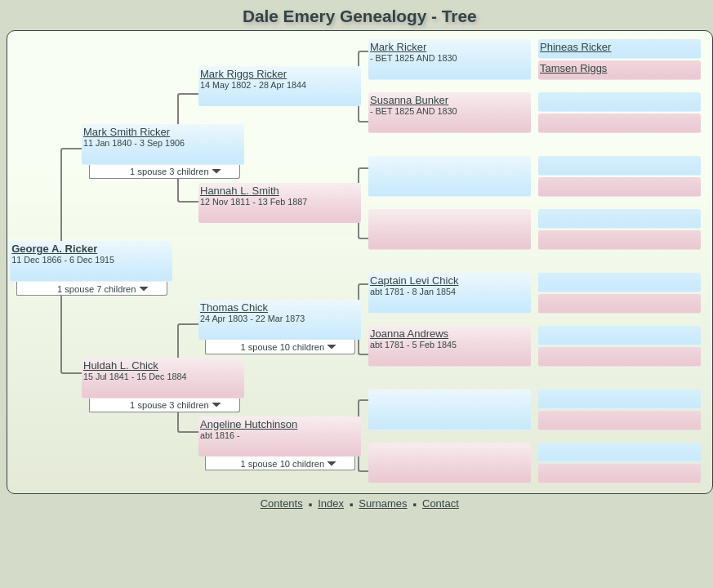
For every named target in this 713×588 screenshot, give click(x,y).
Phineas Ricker (575, 47)
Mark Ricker (398, 47)
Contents (282, 503)
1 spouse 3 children (176, 171)
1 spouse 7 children (103, 289)
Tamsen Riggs (573, 68)
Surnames (383, 503)
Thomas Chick (234, 307)
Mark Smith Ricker (127, 132)
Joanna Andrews (409, 334)
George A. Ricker (54, 249)
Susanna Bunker (409, 100)
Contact (441, 503)
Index (331, 503)
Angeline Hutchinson (249, 424)
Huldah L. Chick (121, 365)
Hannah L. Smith (240, 191)
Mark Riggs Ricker (243, 74)
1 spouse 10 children (288, 347)
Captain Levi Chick (414, 281)
